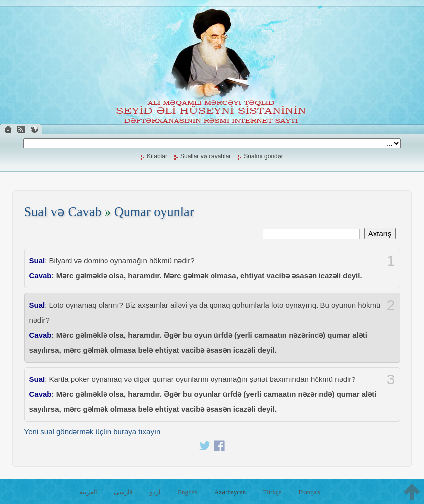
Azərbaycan (230, 492)
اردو (155, 492)
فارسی (123, 492)
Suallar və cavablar (206, 156)
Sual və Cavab (63, 212)
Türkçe (272, 492)
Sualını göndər (263, 156)
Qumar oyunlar (154, 212)
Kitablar (157, 156)
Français (309, 492)
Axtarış (380, 233)
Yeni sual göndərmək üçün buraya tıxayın (93, 432)
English (188, 492)
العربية (88, 492)
